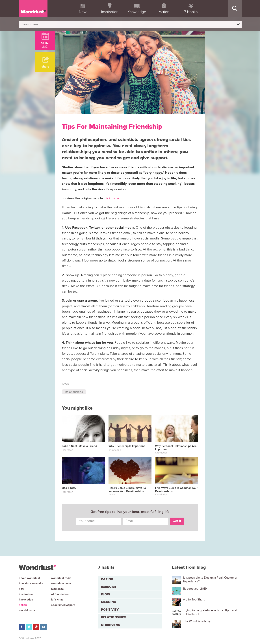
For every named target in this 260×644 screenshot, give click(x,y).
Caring (107, 579)
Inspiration (26, 594)
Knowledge (26, 600)
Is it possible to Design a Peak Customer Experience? (210, 580)
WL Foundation (60, 594)
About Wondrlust (29, 578)
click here (111, 198)
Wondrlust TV (27, 610)
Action (23, 605)
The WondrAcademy (197, 621)
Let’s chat (57, 600)
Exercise (109, 587)
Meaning (109, 602)
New (22, 589)
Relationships (74, 392)
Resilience (57, 589)
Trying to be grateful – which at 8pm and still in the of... (210, 612)
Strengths (110, 625)
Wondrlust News (61, 584)
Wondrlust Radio (61, 578)
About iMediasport (63, 605)
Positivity (110, 610)
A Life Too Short (194, 600)
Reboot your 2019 (195, 589)
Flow (106, 594)
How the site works (31, 584)
